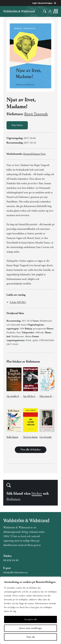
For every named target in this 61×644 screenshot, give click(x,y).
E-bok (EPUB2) (18, 302)
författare (14, 499)
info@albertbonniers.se (15, 572)
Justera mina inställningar (31, 628)
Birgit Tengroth (36, 114)
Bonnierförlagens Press (34, 154)
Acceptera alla (30, 619)
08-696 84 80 (11, 560)
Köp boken (17, 125)
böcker (37, 493)
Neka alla (31, 637)
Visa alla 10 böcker (31, 450)
